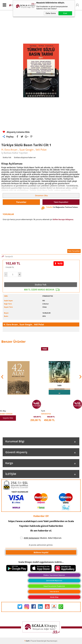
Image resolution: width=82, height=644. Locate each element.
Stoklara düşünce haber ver (25, 157)
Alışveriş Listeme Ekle (16, 132)
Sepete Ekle (8, 418)
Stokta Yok (41, 285)
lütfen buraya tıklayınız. (63, 219)
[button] (80, 377)
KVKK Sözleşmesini (32, 538)
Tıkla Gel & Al (54, 592)
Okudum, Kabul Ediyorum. (41, 538)
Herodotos (46, 414)
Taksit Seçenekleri (61, 202)
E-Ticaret (33, 641)
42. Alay (3, 411)
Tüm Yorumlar (74, 251)
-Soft (27, 641)
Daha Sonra (51, 13)
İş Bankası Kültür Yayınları (15, 153)
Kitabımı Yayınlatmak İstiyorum (54, 575)
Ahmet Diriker (6, 414)
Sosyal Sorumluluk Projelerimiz (54, 586)
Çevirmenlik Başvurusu (54, 581)
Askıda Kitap (54, 597)
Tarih (43, 411)
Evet (65, 13)
